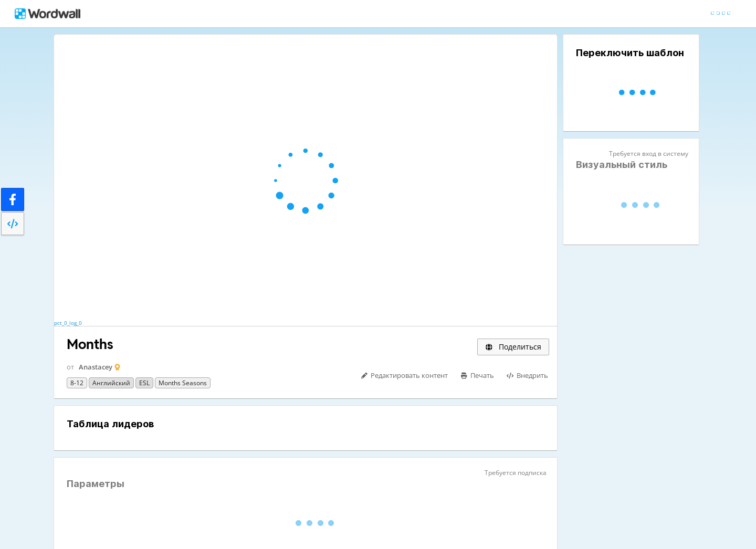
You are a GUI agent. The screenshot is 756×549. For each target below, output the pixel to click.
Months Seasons (183, 383)
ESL (144, 383)
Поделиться (513, 347)
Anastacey (96, 367)
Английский (111, 383)
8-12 (77, 383)
